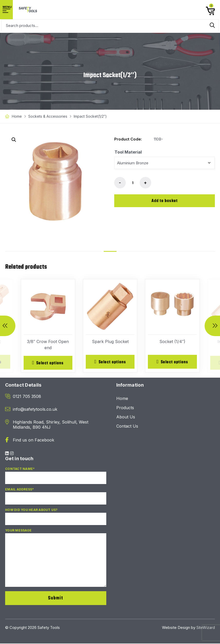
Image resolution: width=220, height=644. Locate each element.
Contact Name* (56, 478)
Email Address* (56, 499)
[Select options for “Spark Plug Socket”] (110, 362)
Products (125, 408)
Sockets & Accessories (48, 116)
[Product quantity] (133, 183)
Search (212, 25)
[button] (14, 140)
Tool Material (128, 152)
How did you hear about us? (56, 519)
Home (17, 116)
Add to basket (165, 201)
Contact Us (127, 427)
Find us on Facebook (34, 440)
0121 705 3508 (27, 397)
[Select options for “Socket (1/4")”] (172, 362)
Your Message (56, 561)
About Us (126, 417)
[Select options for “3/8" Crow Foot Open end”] (48, 363)
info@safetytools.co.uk (35, 410)
